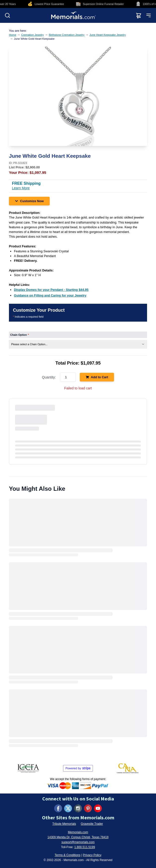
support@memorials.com (78, 842)
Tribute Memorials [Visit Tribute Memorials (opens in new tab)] (64, 824)
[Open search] (7, 15)
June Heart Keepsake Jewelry (108, 35)
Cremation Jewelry (32, 35)
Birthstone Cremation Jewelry (67, 35)
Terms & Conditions (68, 855)
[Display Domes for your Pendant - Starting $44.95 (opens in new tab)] (51, 290)
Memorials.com (78, 832)
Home (13, 35)
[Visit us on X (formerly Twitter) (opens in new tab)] (68, 808)
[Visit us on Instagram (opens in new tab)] (78, 808)
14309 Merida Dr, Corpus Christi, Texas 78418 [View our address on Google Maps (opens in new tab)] (78, 837)
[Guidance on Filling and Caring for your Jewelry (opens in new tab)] (50, 295)
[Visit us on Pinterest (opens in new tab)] (88, 808)
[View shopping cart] (139, 15)
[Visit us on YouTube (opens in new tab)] (98, 808)
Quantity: (49, 377)
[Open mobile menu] (149, 15)
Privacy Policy (92, 855)
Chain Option (19, 335)
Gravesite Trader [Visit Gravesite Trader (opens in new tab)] (92, 824)
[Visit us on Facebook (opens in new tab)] (58, 808)
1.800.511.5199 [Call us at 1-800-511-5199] (85, 847)
